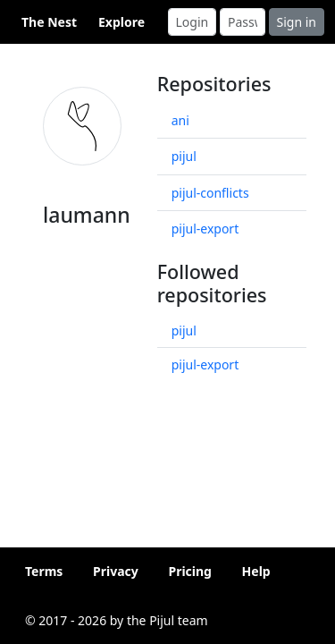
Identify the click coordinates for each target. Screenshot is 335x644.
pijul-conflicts (210, 193)
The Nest (49, 22)
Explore (121, 22)
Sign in (297, 22)
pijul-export (205, 229)
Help (256, 571)
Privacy (116, 571)
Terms (44, 571)
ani (180, 120)
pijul (184, 156)
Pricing (190, 571)
